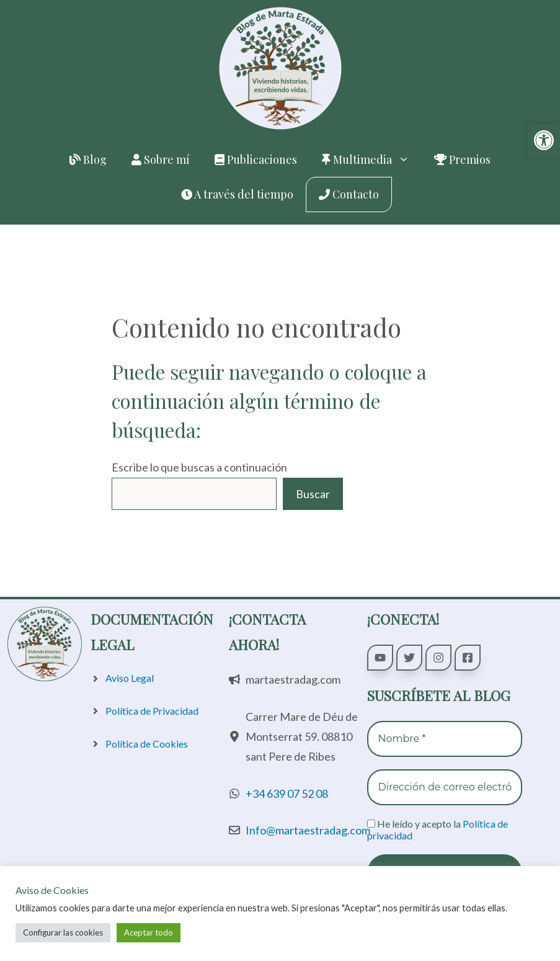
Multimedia (372, 160)
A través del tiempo (237, 194)
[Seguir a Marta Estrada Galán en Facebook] (468, 658)
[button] (544, 140)
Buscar (313, 494)
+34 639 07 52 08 (287, 793)
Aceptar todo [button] (149, 932)
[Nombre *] (445, 739)
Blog (88, 159)
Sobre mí (161, 159)
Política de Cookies (147, 744)
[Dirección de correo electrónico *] (445, 787)
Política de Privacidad (152, 711)
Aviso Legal (130, 678)
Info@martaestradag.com (308, 830)
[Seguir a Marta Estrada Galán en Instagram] (438, 658)
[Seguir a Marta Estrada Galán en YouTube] (380, 658)
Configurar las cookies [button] (63, 932)
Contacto (349, 194)
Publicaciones (256, 159)
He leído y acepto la (438, 829)
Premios (462, 159)
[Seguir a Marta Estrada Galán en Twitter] (409, 658)
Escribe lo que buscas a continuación (199, 467)
